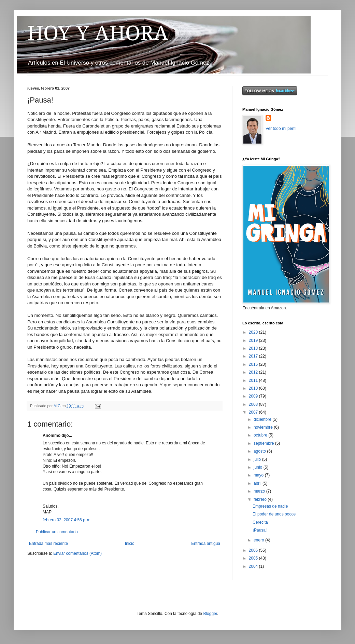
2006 (254, 550)
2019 (254, 340)
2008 (254, 404)
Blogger (210, 614)
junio (259, 467)
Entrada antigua (206, 544)
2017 (254, 356)
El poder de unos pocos (274, 514)
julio (258, 459)
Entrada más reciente (48, 544)
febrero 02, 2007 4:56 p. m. (67, 520)
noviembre (264, 427)
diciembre (263, 419)
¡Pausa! (260, 530)
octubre (261, 435)
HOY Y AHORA (98, 33)
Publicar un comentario (57, 532)
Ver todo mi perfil (281, 129)
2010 (254, 388)
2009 (254, 396)
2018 (254, 348)
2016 (254, 364)
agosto (260, 451)
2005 (254, 558)
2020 (254, 332)
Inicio (130, 544)
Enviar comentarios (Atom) (77, 553)
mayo (259, 475)
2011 (254, 380)
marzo (260, 491)
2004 (254, 566)
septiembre (264, 443)
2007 (254, 412)
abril (258, 483)
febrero (261, 499)
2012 (254, 372)
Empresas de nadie (270, 506)
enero (259, 540)
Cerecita (260, 522)
